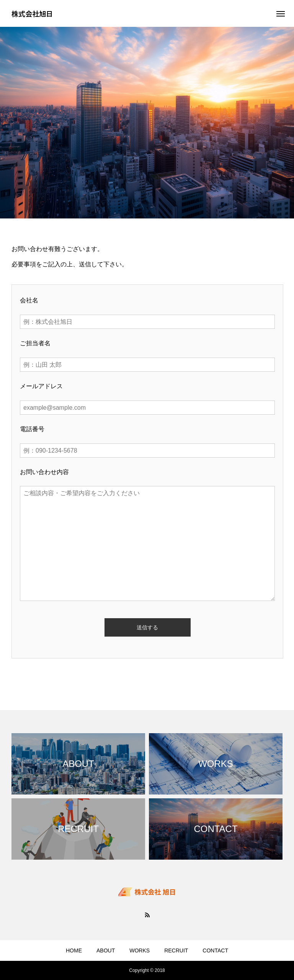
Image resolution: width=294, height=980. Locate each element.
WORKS (140, 950)
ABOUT (106, 950)
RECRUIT (176, 950)
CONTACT (215, 950)
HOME (74, 950)
